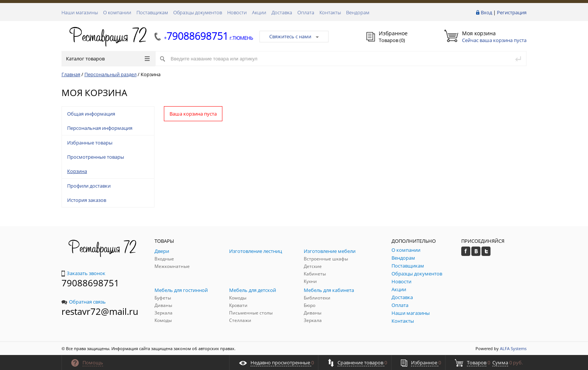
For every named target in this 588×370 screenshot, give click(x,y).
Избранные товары (90, 143)
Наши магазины (80, 12)
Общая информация (91, 114)
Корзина (77, 171)
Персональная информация (100, 128)
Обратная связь (84, 302)
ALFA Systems (513, 348)
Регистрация (512, 12)
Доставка (282, 12)
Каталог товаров (108, 59)
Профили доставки (89, 186)
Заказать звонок (83, 273)
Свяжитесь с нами (294, 36)
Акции (259, 12)
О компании (117, 12)
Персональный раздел (110, 74)
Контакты (330, 12)
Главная (71, 74)
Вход (486, 12)
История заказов (87, 200)
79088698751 (90, 283)
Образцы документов (198, 12)
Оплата (306, 12)
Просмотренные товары (96, 157)
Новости (237, 12)
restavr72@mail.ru (100, 311)
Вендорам (358, 12)
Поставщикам (152, 12)
